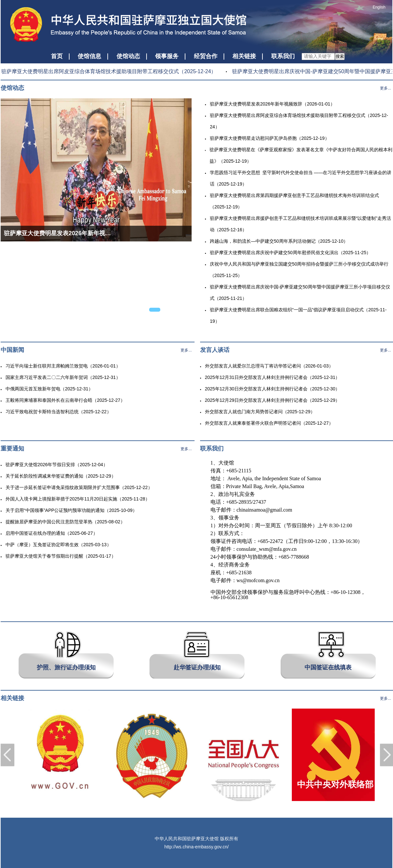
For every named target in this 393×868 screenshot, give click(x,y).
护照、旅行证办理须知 (66, 667)
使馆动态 (128, 56)
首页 (57, 56)
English (379, 7)
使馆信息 (89, 56)
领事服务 (167, 56)
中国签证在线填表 (328, 667)
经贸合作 (206, 56)
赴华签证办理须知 (197, 667)
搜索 (340, 56)
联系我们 (283, 56)
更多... (385, 88)
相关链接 (244, 56)
